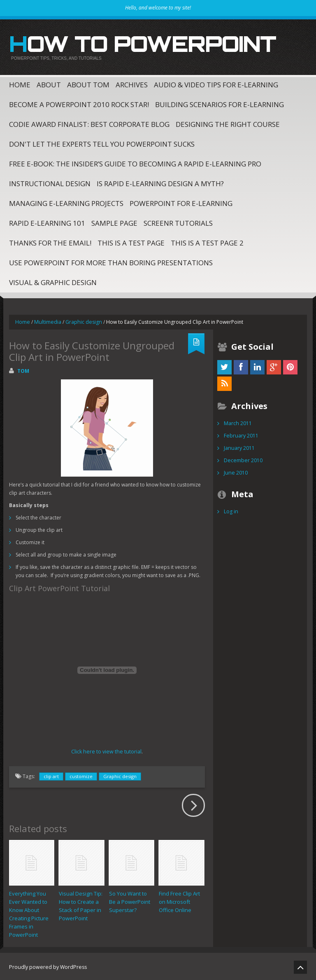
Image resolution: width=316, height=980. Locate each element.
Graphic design (81, 321)
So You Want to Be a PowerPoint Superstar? (130, 900)
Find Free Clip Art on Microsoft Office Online (179, 900)
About (49, 83)
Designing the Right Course (228, 123)
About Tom (88, 83)
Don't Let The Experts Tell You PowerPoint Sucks (102, 143)
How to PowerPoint (135, 43)
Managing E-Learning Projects (66, 202)
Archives (132, 83)
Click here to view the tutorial (106, 750)
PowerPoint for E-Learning (181, 202)
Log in (231, 510)
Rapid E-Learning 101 (47, 222)
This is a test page (131, 242)
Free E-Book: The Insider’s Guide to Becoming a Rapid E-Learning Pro (135, 163)
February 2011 (241, 434)
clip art (51, 775)
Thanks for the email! (50, 242)
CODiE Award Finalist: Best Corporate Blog (89, 123)
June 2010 (235, 471)
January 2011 (239, 447)
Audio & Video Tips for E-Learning (216, 83)
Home (20, 83)
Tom (23, 370)
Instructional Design (50, 182)
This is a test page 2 (207, 242)
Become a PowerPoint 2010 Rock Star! (79, 103)
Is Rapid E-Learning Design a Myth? (160, 182)
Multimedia (47, 321)
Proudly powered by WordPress (46, 965)
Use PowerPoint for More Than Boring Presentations (111, 261)
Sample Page (114, 222)
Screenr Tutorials (178, 222)
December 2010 (243, 459)
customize (81, 775)
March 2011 (237, 422)
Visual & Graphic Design (53, 281)
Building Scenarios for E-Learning (220, 103)
